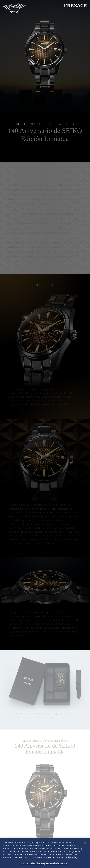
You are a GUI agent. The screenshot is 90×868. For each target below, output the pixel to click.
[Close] (85, 843)
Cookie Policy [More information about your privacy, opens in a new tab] (71, 857)
